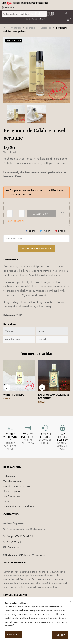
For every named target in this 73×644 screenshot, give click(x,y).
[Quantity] (16, 214)
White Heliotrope (14, 395)
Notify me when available (37, 248)
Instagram (12, 555)
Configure (13, 635)
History (7, 501)
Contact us (14, 547)
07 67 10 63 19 (14, 542)
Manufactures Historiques (17, 486)
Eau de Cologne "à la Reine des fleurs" (54, 397)
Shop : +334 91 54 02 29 (20, 536)
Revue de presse (12, 491)
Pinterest (63, 231)
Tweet (47, 231)
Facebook (40, 555)
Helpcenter (9, 477)
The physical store (13, 481)
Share (32, 231)
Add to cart (42, 214)
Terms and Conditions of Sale (19, 506)
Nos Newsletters (12, 496)
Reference (9, 315)
